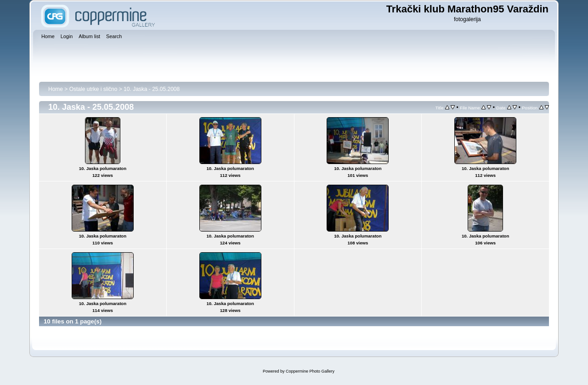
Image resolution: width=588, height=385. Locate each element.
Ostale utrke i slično (93, 89)
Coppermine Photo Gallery (310, 371)
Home (56, 89)
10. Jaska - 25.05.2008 (152, 89)
